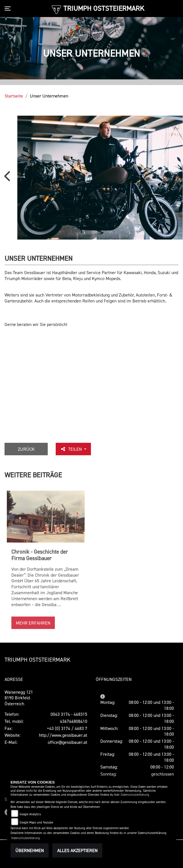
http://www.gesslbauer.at (63, 735)
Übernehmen (30, 850)
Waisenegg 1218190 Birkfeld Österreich (19, 698)
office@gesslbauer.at (67, 742)
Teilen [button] (72, 449)
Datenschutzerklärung (135, 795)
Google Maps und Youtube (36, 823)
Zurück (27, 449)
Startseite (14, 96)
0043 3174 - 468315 (69, 714)
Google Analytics (30, 814)
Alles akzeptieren (77, 850)
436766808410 (74, 721)
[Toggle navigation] (9, 9)
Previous (9, 178)
